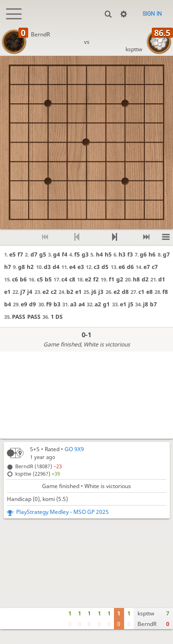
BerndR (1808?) (39, 466)
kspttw (134, 49)
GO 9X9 (74, 449)
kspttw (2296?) (38, 474)
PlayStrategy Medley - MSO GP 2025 (63, 512)
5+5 (35, 449)
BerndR (40, 34)
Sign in (152, 14)
